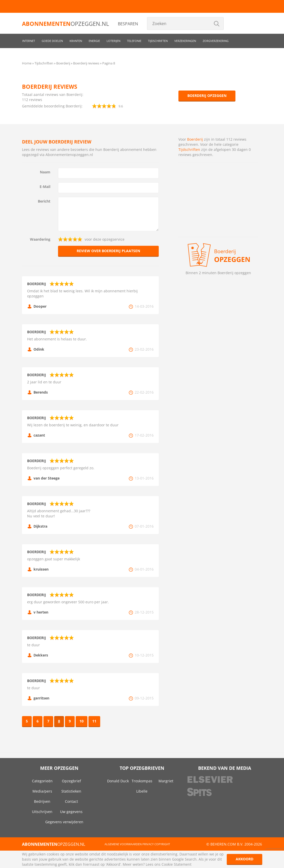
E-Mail (45, 187)
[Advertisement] (218, 200)
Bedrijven (42, 801)
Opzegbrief (71, 781)
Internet (29, 41)
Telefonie (134, 41)
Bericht (44, 201)
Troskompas (142, 781)
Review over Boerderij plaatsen (108, 251)
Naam (45, 172)
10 (82, 721)
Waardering (40, 239)
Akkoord (245, 859)
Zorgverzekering (216, 41)
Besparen (128, 24)
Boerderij (195, 139)
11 (94, 721)
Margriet (166, 781)
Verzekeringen (185, 41)
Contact (71, 801)
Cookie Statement (177, 864)
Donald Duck (118, 781)
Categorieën (42, 781)
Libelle (142, 791)
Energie (94, 41)
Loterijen (113, 41)
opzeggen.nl (65, 24)
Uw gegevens (71, 812)
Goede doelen (52, 41)
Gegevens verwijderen (64, 822)
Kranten (76, 41)
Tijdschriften (158, 41)
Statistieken (71, 791)
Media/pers (42, 791)
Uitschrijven (42, 812)
